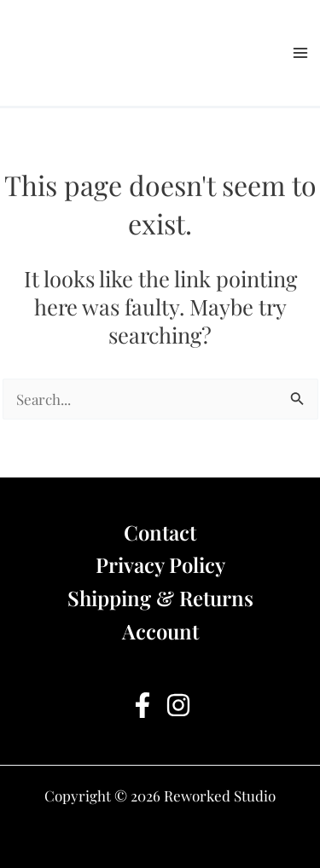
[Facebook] (143, 705)
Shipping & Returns (160, 598)
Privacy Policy (160, 564)
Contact (160, 532)
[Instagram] (178, 705)
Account (160, 631)
